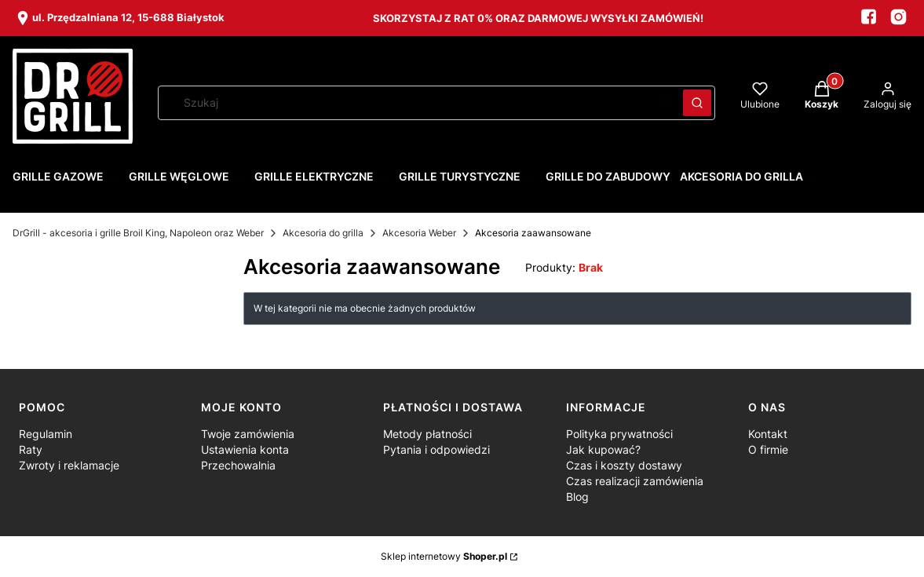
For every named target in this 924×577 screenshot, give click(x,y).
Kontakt (768, 434)
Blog (577, 497)
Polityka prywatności (619, 434)
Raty (31, 449)
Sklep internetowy (444, 556)
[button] (697, 103)
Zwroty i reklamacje (69, 465)
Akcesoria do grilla (323, 233)
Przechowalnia (238, 465)
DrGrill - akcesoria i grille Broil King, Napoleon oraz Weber (138, 233)
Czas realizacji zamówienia (635, 481)
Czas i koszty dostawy (624, 465)
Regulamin (46, 434)
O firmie (768, 449)
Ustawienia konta (245, 449)
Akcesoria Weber (419, 233)
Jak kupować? (603, 449)
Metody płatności (427, 434)
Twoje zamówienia (248, 434)
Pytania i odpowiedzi (436, 449)
